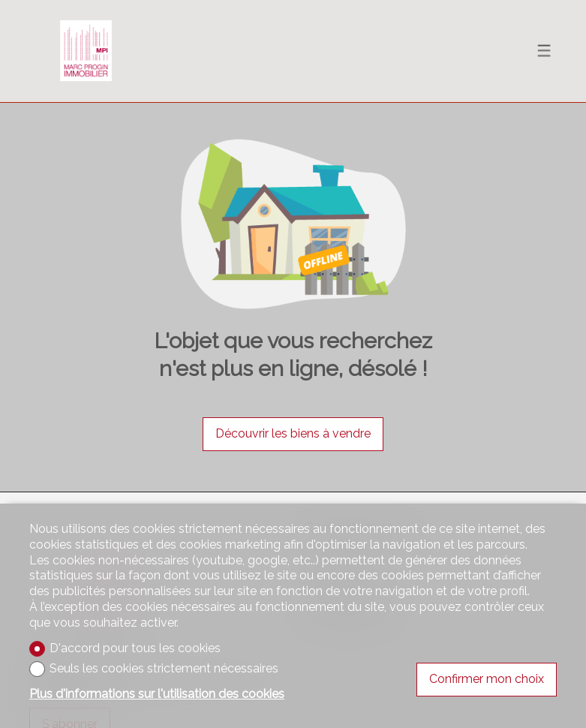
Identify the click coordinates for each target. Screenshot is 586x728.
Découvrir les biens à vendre (293, 433)
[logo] (86, 51)
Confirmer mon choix (487, 679)
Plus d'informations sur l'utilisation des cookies (157, 694)
